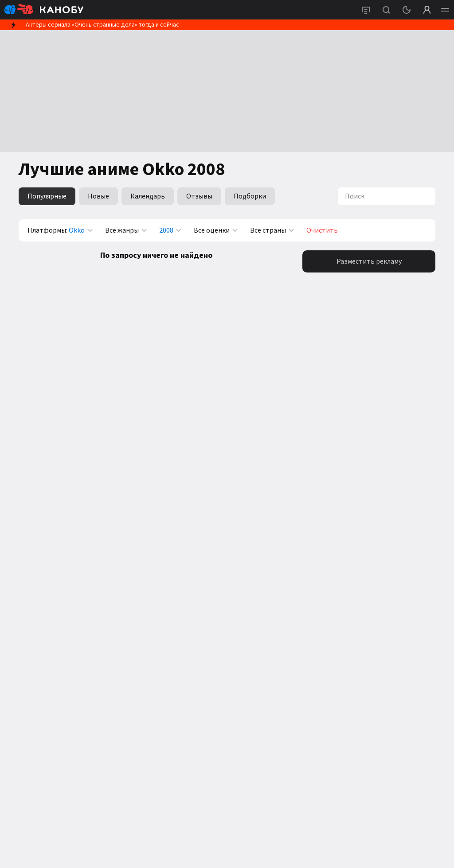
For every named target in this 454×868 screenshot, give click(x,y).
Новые (98, 196)
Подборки (250, 196)
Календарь (148, 196)
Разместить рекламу (369, 261)
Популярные (47, 196)
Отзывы (199, 196)
